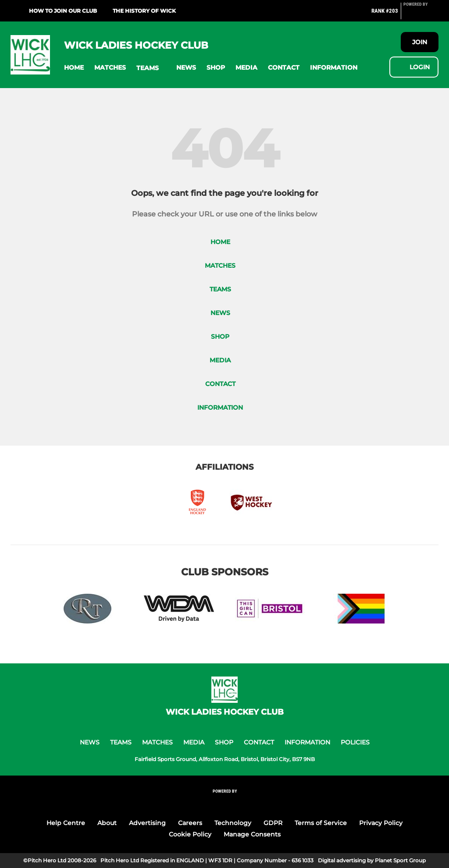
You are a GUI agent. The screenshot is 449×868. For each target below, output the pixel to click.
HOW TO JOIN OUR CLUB (63, 11)
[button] (74, 68)
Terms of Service (321, 823)
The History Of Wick (144, 11)
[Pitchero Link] (421, 14)
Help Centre (66, 823)
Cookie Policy (190, 834)
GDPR (273, 823)
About (107, 823)
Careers (190, 823)
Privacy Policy (381, 823)
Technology (233, 823)
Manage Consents (252, 834)
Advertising (147, 823)
